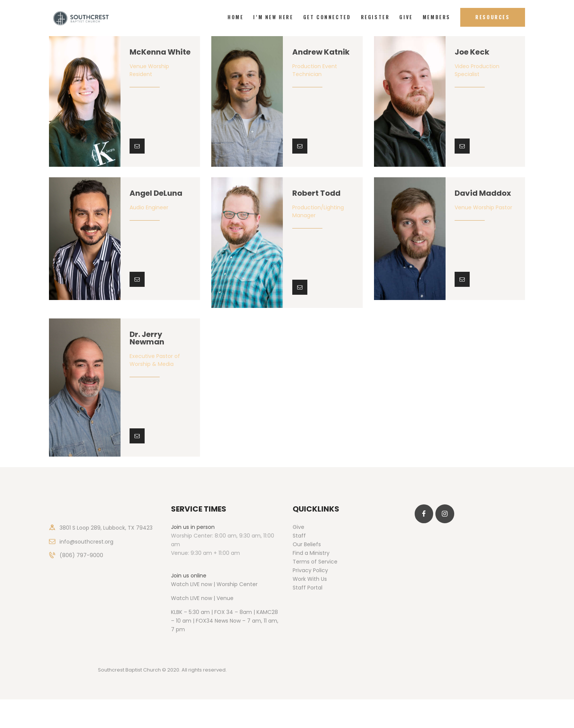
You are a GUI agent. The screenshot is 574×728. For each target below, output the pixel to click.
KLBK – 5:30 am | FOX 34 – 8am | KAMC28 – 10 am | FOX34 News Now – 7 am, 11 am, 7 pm (225, 621)
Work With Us (310, 579)
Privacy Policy (310, 570)
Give (298, 527)
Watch (180, 598)
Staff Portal (308, 588)
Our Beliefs (307, 544)
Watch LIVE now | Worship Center (214, 584)
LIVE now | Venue (212, 598)
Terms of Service (315, 562)
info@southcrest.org (86, 542)
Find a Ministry (311, 553)
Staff (299, 536)
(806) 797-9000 (81, 555)
